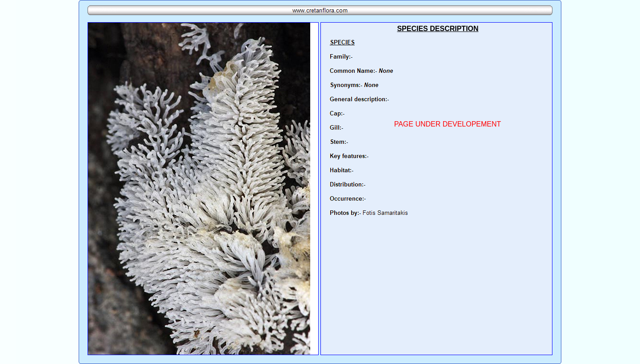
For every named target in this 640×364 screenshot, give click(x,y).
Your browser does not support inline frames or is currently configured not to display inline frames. (436, 189)
